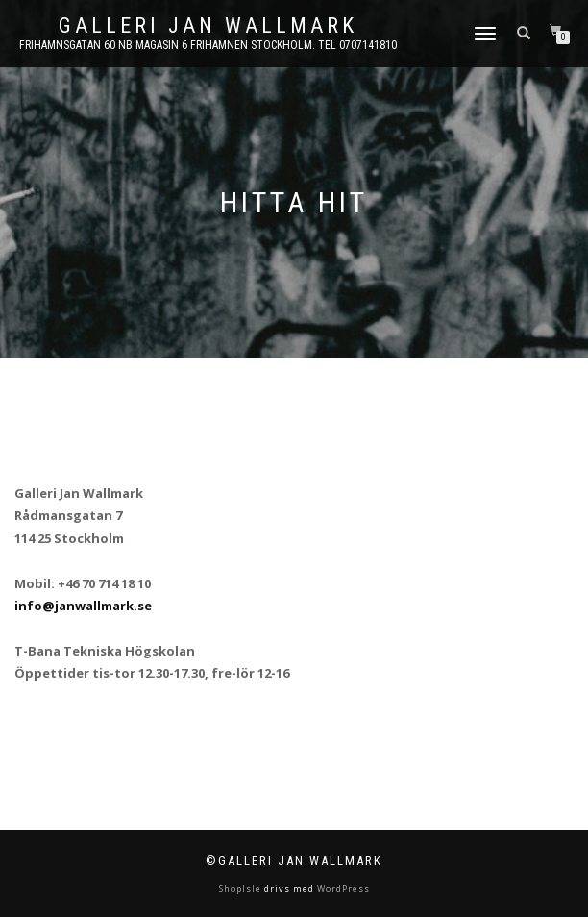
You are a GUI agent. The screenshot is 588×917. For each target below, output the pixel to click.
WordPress (342, 889)
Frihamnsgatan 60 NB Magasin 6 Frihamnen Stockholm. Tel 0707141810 (208, 45)
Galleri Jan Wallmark (208, 26)
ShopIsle (242, 889)
